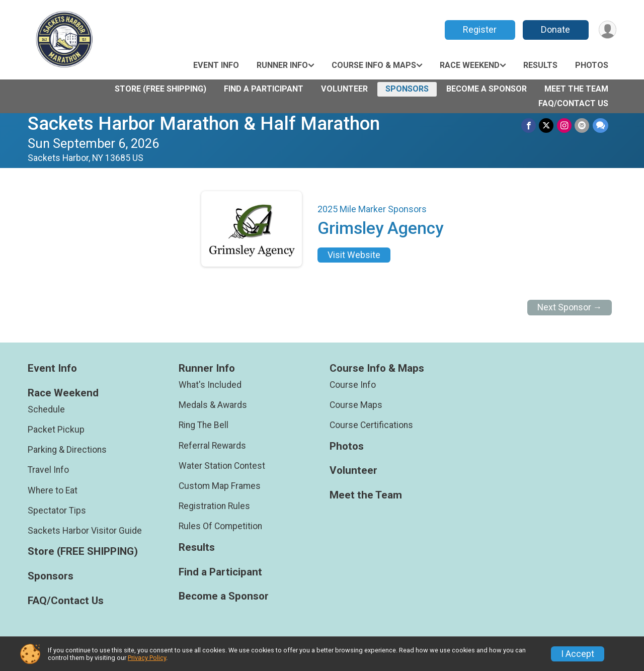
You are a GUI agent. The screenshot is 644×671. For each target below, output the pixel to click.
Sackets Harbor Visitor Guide (85, 531)
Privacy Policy (147, 658)
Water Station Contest (222, 466)
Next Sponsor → (570, 307)
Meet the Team (576, 89)
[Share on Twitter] (547, 125)
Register (479, 29)
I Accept (578, 654)
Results (540, 65)
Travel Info (48, 470)
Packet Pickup (56, 430)
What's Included (210, 385)
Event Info (216, 65)
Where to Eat (53, 490)
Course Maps (356, 405)
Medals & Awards (213, 405)
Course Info (353, 385)
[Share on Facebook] (530, 125)
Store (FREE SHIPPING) (160, 89)
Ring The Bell (204, 425)
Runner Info (282, 65)
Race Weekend (470, 65)
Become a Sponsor (487, 89)
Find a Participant (264, 89)
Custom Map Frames (220, 486)
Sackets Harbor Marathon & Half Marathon (204, 123)
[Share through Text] (600, 125)
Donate (555, 29)
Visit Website (354, 255)
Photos (592, 65)
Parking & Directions (67, 450)
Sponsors (407, 89)
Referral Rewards (212, 446)
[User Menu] (607, 30)
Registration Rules (214, 506)
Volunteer (344, 89)
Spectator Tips (57, 511)
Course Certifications (371, 425)
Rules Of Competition (220, 526)
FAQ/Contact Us (573, 103)
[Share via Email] (582, 125)
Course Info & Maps (374, 65)
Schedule (46, 409)
